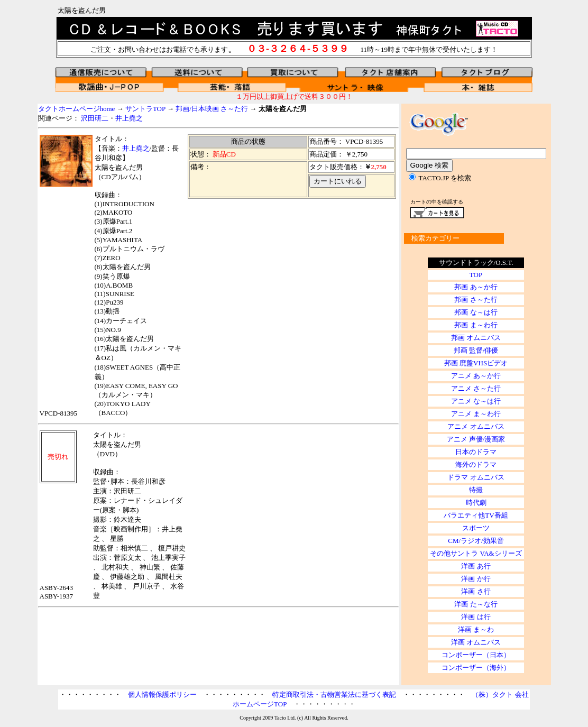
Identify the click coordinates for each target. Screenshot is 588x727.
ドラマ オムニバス (476, 477)
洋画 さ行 (476, 591)
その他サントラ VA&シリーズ (476, 553)
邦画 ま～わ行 (476, 325)
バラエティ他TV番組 (476, 515)
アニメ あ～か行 (476, 376)
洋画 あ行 (476, 566)
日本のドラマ (476, 452)
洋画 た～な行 (476, 604)
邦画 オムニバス (476, 338)
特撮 (476, 490)
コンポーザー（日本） (476, 655)
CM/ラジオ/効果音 (476, 541)
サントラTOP (145, 109)
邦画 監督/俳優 (476, 350)
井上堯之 (129, 118)
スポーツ (476, 528)
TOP (476, 275)
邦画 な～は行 (476, 312)
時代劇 (476, 503)
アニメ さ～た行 (476, 388)
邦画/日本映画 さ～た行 (212, 109)
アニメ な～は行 (476, 401)
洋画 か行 (476, 579)
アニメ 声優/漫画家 (476, 439)
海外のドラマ (476, 464)
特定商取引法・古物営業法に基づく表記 (334, 694)
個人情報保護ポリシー (162, 694)
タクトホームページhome (77, 109)
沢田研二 (95, 118)
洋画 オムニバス (476, 642)
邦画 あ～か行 (476, 287)
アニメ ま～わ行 (476, 414)
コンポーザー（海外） (476, 668)
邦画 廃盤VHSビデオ (476, 363)
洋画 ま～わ (476, 629)
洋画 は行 (476, 617)
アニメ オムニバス (476, 426)
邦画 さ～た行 (476, 300)
